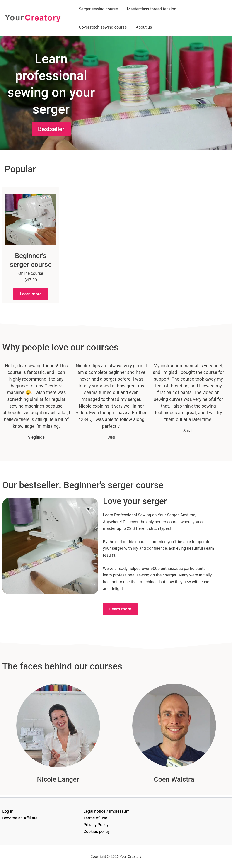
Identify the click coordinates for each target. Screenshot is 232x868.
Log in (8, 811)
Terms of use (95, 818)
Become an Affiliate (20, 818)
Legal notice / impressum (106, 811)
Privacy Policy (96, 825)
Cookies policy (97, 831)
